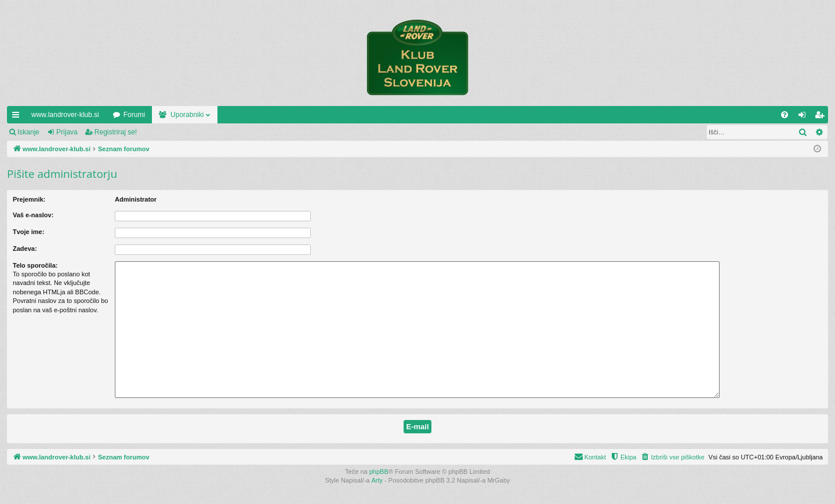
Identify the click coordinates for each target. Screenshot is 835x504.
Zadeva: (25, 249)
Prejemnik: (29, 199)
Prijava (67, 132)
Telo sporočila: (35, 265)
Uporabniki (187, 115)
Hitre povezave (18, 117)
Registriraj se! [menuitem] (822, 117)
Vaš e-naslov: (33, 215)
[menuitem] (785, 115)
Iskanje (28, 132)
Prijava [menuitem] (805, 117)
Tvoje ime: (28, 232)
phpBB (379, 472)
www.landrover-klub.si (65, 115)
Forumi (134, 115)
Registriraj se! (116, 132)
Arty (377, 480)
